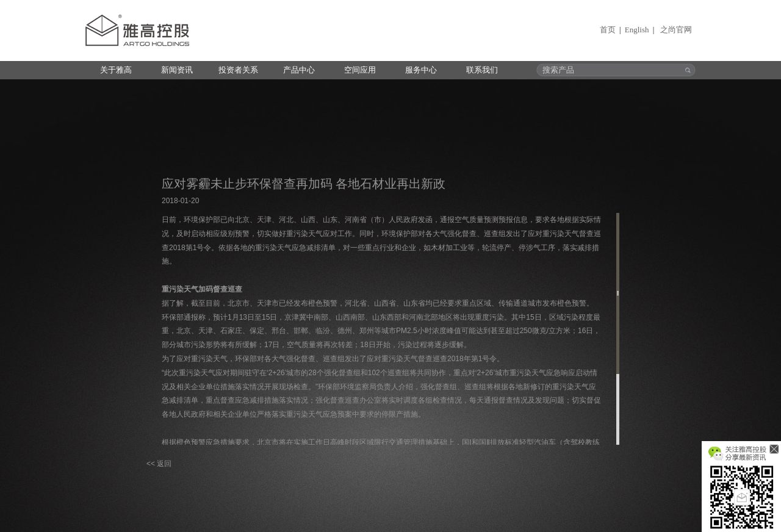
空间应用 (360, 70)
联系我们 (482, 70)
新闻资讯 (177, 70)
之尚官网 (676, 30)
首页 (608, 30)
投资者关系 (238, 70)
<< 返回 (159, 464)
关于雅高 (116, 70)
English (637, 30)
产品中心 (299, 70)
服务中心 (421, 70)
